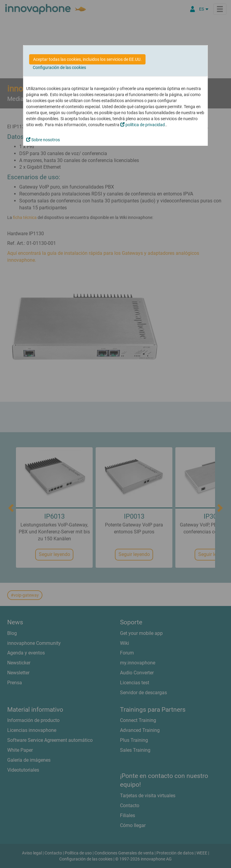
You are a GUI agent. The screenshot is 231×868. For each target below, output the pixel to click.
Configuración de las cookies (59, 67)
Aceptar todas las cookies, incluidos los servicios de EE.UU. (87, 59)
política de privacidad (143, 125)
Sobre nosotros (43, 140)
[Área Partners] (192, 9)
